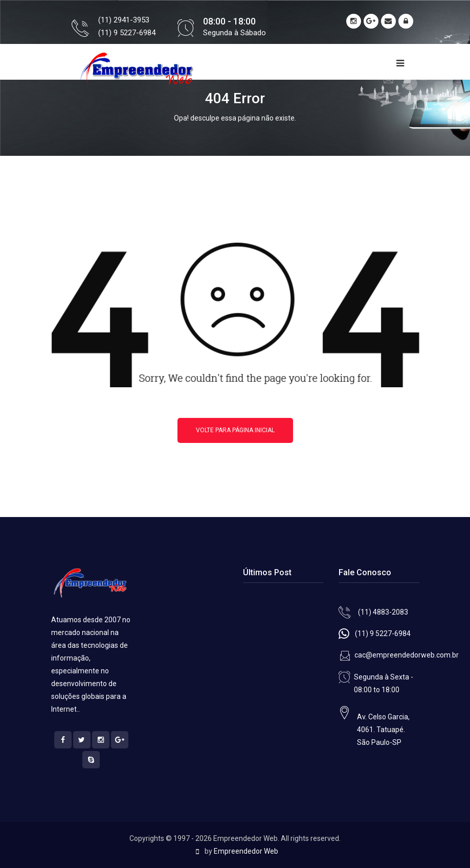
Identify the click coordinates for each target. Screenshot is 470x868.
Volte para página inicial (235, 430)
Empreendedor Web (246, 851)
